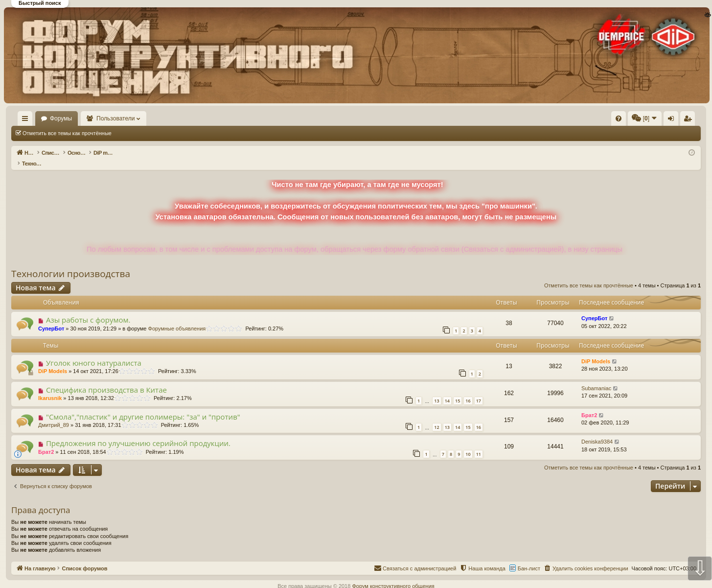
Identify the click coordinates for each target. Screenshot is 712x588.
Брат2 (589, 405)
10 (468, 444)
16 (468, 390)
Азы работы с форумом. (88, 309)
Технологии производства (71, 263)
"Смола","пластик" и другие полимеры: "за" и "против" (143, 406)
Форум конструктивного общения (393, 576)
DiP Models (53, 361)
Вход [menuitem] (603, 120)
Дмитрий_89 (54, 415)
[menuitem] (471, 118)
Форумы (89, 118)
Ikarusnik (50, 388)
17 (479, 390)
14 (447, 390)
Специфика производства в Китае (106, 379)
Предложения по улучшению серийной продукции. (138, 433)
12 (436, 417)
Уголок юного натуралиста (94, 353)
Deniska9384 (597, 431)
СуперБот (51, 318)
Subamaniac (596, 378)
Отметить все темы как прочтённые (67, 133)
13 (436, 390)
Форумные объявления (177, 318)
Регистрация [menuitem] (620, 120)
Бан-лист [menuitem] (529, 558)
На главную (39, 118)
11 (479, 444)
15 (458, 390)
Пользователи (144, 118)
